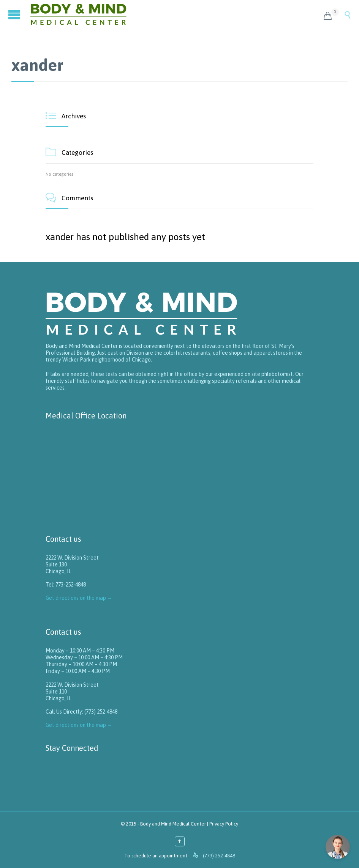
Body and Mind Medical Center (173, 824)
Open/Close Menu (15, 15)
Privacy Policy (224, 824)
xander (37, 65)
